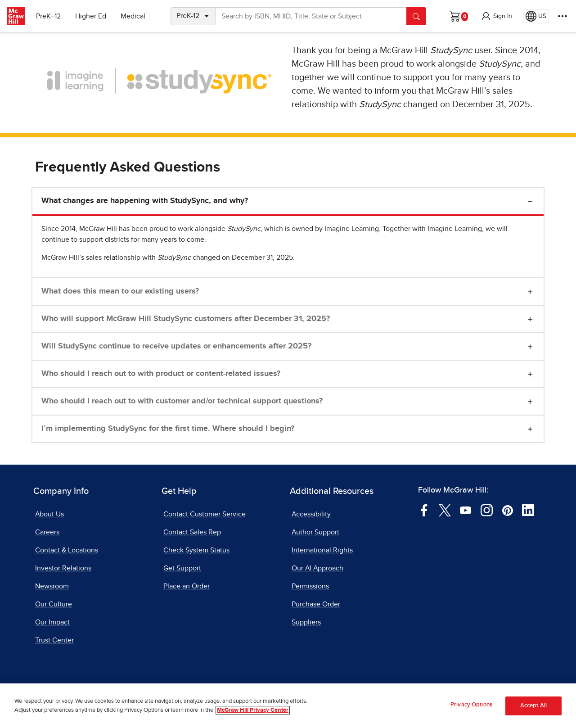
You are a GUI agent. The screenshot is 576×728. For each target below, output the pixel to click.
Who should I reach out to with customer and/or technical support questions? (182, 401)
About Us (49, 514)
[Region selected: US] (536, 16)
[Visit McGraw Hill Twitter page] (445, 510)
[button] (496, 16)
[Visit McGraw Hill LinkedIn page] (528, 510)
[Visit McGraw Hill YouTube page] (466, 510)
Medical (133, 16)
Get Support (182, 568)
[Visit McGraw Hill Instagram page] (487, 510)
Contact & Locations (67, 550)
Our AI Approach (317, 568)
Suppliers (306, 622)
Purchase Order (316, 604)
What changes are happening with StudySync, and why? (145, 201)
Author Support (315, 532)
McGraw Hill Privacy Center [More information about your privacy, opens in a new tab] (253, 710)
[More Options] (562, 16)
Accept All (533, 706)
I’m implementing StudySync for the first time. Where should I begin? (168, 429)
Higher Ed (91, 16)
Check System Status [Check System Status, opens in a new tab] (196, 550)
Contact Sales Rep (192, 532)
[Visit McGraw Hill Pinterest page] (507, 510)
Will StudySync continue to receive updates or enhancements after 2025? (176, 346)
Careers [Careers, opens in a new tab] (47, 532)
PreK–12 (48, 16)
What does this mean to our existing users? (120, 291)
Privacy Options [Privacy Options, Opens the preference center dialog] (471, 705)
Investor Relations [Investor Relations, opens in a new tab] (63, 568)
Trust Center (54, 640)
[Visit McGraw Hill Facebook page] (424, 510)
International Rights (322, 550)
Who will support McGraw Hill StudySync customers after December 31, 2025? (186, 319)
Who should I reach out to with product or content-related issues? (161, 374)
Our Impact (52, 622)
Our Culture (54, 604)
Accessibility (311, 514)
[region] (288, 706)
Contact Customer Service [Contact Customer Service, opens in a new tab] (205, 514)
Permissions (310, 586)
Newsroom (52, 586)
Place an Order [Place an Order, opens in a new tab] (187, 586)
